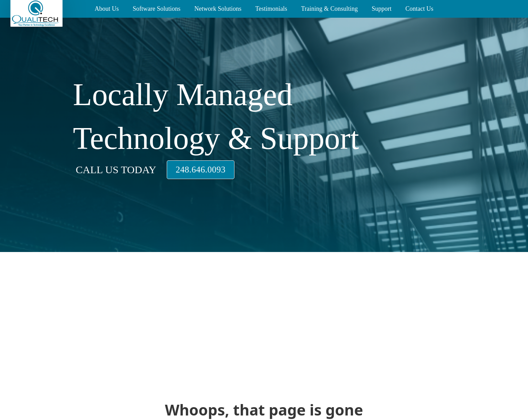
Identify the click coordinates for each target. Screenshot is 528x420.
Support (382, 9)
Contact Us (419, 9)
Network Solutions (218, 9)
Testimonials (271, 9)
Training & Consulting (329, 9)
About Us (107, 9)
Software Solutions (157, 9)
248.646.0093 (201, 170)
